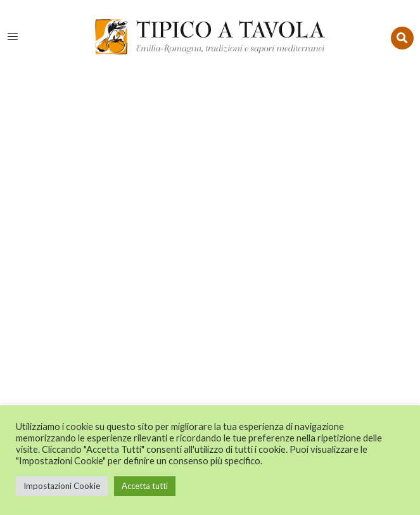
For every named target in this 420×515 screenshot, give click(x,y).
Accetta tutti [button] (145, 486)
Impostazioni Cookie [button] (62, 486)
